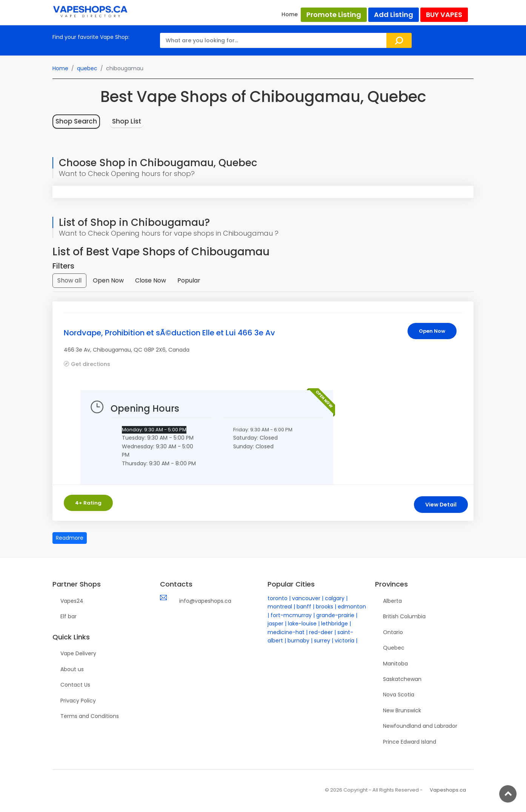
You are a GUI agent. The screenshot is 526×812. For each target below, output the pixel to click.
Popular (189, 280)
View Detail (441, 505)
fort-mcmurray (291, 615)
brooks (325, 607)
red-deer (321, 632)
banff (304, 607)
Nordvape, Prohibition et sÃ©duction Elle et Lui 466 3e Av (169, 333)
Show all (69, 280)
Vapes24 (72, 601)
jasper (275, 624)
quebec (87, 68)
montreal (280, 607)
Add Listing (394, 15)
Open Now (108, 280)
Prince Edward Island (410, 742)
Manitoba (395, 664)
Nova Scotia (399, 695)
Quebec (394, 648)
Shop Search (76, 121)
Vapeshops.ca (448, 790)
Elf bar (68, 616)
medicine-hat (286, 632)
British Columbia (404, 616)
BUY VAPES (444, 15)
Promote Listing (334, 15)
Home (290, 14)
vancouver (306, 598)
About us (72, 669)
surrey (322, 641)
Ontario (393, 632)
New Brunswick (402, 710)
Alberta (392, 601)
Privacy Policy (78, 701)
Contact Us (75, 685)
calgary (335, 598)
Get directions (91, 364)
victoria (345, 641)
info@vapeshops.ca (205, 601)
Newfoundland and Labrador (420, 726)
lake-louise (302, 624)
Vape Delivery (78, 653)
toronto (278, 598)
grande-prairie (335, 615)
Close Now (151, 280)
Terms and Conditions (90, 716)
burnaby (298, 641)
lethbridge (335, 624)
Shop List (127, 121)
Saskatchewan (402, 679)
